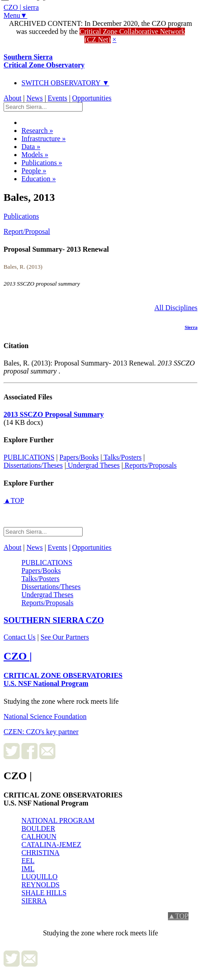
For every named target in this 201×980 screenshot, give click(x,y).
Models (35, 155)
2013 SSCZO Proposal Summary (54, 414)
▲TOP (14, 500)
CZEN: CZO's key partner (41, 732)
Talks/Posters (122, 457)
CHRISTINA (40, 853)
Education (39, 179)
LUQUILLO (40, 877)
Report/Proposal (27, 231)
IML (28, 869)
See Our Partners (65, 637)
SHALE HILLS (44, 893)
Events (58, 98)
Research (37, 131)
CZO (54, 620)
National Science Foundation (45, 716)
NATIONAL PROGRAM (58, 820)
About (13, 98)
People (34, 171)
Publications (42, 163)
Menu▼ (15, 15)
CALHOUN (39, 837)
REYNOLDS (40, 885)
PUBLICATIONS (29, 457)
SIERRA (34, 901)
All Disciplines (176, 308)
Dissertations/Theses (33, 465)
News (34, 98)
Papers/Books (79, 457)
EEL (28, 861)
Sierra (191, 327)
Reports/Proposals (150, 465)
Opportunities (92, 98)
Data (31, 147)
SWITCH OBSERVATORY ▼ (65, 83)
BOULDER (38, 828)
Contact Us (20, 637)
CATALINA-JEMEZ (51, 845)
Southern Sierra (44, 61)
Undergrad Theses (93, 465)
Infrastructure (44, 139)
